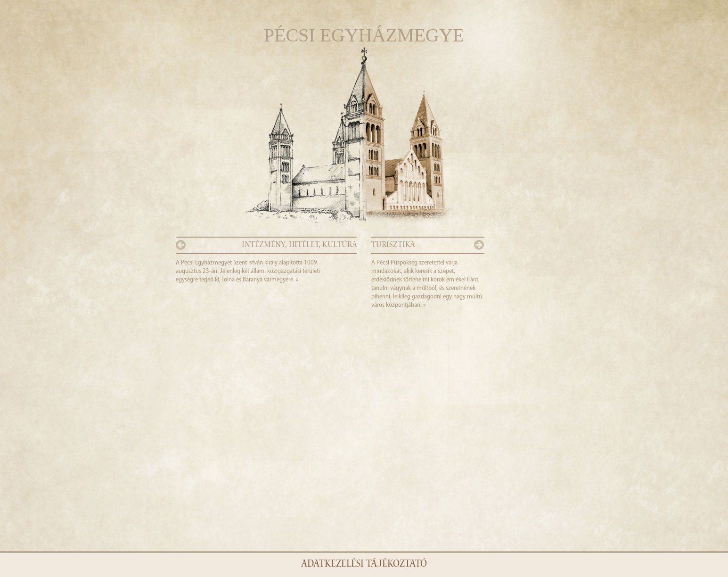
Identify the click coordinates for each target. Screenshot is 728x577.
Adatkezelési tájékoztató (364, 565)
